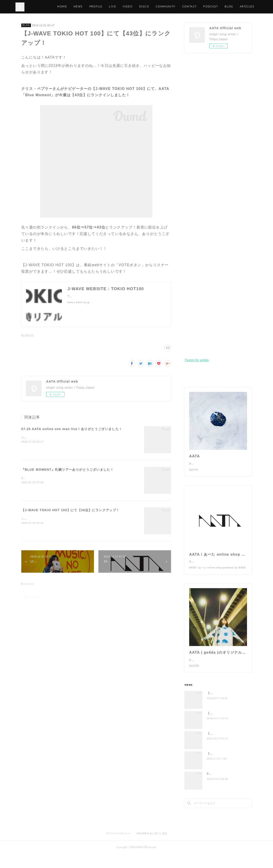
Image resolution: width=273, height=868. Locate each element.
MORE (250, 7)
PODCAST (231, 7)
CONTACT (210, 7)
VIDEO (148, 7)
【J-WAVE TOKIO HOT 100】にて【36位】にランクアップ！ (70, 510)
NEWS (99, 7)
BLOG (26, 25)
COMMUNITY (186, 7)
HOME (83, 7)
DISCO (165, 7)
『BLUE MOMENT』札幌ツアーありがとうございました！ (67, 470)
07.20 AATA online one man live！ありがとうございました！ (72, 429)
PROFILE (116, 7)
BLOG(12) (28, 336)
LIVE (133, 7)
